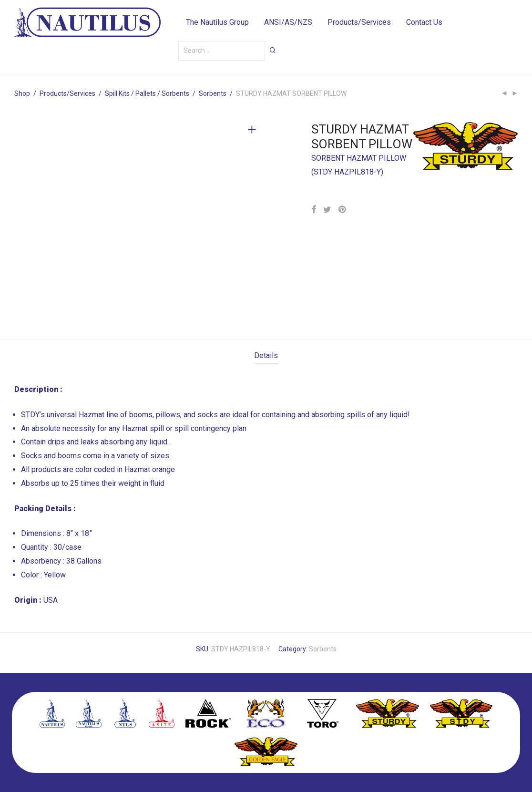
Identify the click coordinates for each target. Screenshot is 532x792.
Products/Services (359, 24)
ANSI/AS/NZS (288, 24)
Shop (22, 93)
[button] (273, 53)
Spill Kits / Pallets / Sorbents (147, 93)
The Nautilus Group (217, 24)
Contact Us (424, 24)
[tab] (266, 356)
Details (266, 355)
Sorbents (213, 93)
